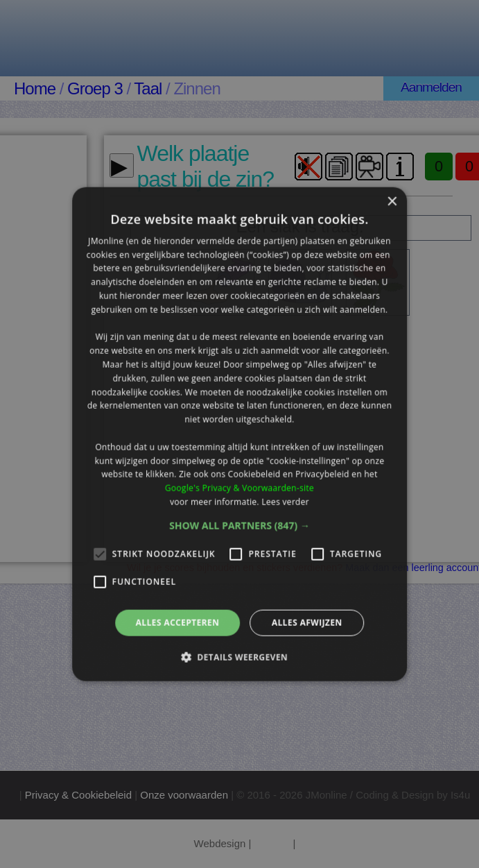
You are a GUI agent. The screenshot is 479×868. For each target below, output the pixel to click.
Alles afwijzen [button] (307, 622)
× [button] (391, 202)
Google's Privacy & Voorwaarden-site (239, 488)
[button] (239, 525)
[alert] (239, 434)
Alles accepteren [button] (178, 622)
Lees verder (285, 502)
